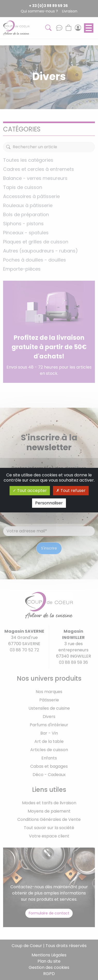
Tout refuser (71, 491)
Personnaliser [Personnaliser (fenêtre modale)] (49, 503)
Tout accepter (30, 491)
